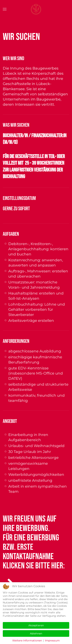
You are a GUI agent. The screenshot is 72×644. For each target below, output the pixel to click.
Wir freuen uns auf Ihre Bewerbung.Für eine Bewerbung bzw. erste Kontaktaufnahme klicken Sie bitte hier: (34, 542)
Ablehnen (36, 633)
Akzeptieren (36, 625)
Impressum (52, 640)
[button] (5, 9)
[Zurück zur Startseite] (36, 9)
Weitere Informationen (27, 640)
